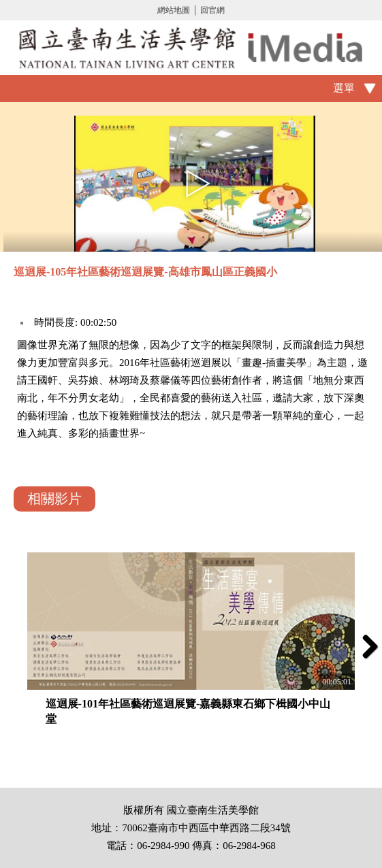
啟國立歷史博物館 (191, 48)
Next (365, 646)
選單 (344, 88)
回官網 (212, 10)
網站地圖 (174, 10)
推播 (367, 274)
